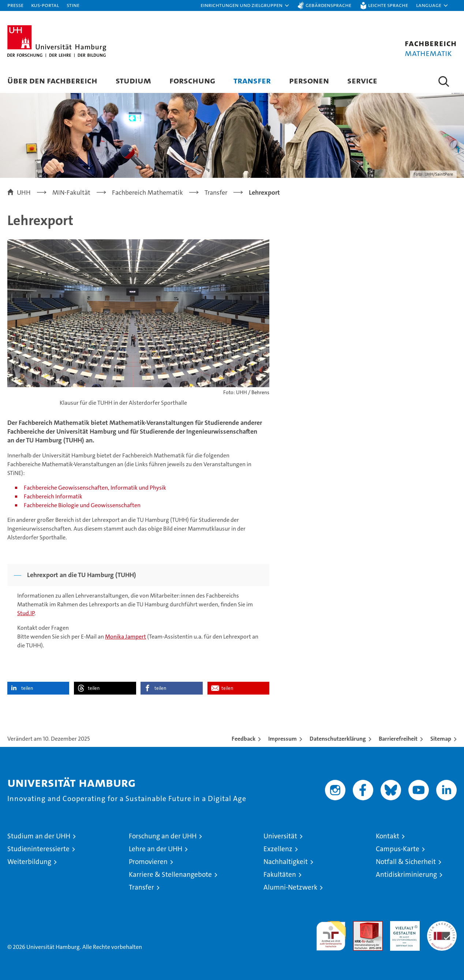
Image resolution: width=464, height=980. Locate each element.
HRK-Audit (403, 925)
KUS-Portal (45, 5)
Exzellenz (278, 849)
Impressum (282, 739)
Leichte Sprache (388, 5)
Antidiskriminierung (406, 874)
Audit (360, 925)
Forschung (192, 80)
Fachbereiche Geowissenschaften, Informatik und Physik (95, 488)
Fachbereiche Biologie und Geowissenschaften (82, 505)
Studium (133, 80)
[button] (245, 5)
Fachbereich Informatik (53, 496)
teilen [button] (27, 688)
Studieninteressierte (38, 849)
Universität (280, 836)
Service (362, 80)
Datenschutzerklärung (338, 739)
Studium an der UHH (39, 836)
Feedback (244, 739)
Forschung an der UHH (163, 836)
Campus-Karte (398, 849)
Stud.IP (26, 613)
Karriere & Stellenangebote (170, 874)
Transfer (252, 80)
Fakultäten (280, 874)
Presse (15, 5)
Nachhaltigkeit (286, 862)
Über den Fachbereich (52, 80)
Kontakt (388, 836)
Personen (309, 80)
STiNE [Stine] (73, 5)
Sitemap (441, 739)
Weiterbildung (29, 862)
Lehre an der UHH (156, 849)
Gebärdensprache (328, 5)
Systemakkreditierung (442, 925)
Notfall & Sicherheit (406, 862)
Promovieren (148, 862)
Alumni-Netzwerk (290, 887)
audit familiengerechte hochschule (331, 933)
